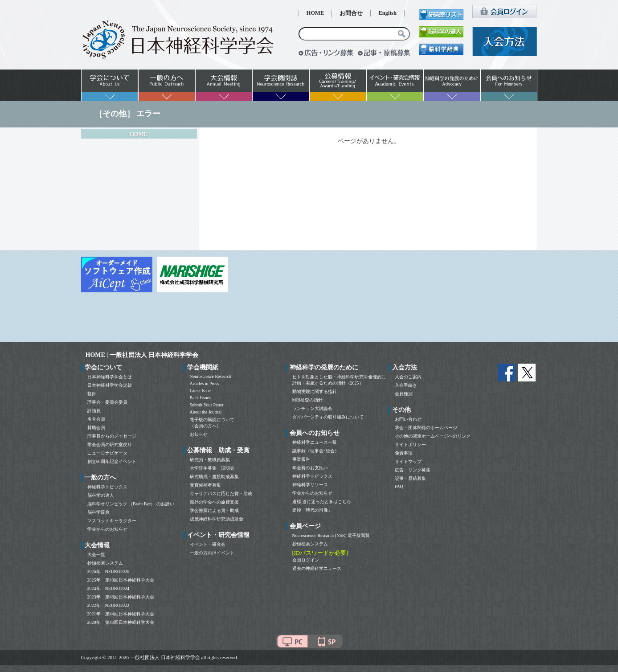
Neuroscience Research (211, 376)
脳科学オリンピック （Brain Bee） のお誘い (131, 504)
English (387, 13)
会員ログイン (306, 560)
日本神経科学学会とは (110, 377)
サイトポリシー (410, 445)
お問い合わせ (408, 419)
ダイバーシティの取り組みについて (328, 417)
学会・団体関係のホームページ (426, 428)
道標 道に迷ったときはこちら (322, 502)
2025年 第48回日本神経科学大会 (121, 580)
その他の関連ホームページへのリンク (433, 436)
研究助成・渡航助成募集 (214, 477)
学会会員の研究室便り (110, 445)
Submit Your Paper (207, 405)
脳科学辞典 (98, 512)
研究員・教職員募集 (210, 460)
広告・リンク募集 (413, 470)
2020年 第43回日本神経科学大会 (121, 622)
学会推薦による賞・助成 (214, 510)
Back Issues (201, 398)
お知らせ (199, 434)
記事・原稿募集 (410, 478)
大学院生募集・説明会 (212, 468)
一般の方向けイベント (212, 553)
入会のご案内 (408, 377)
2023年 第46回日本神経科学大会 (121, 597)
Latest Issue (201, 391)
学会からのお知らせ (107, 529)
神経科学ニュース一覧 (315, 442)
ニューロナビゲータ (107, 453)
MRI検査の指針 (308, 400)
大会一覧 (96, 555)
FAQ (399, 486)
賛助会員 (96, 428)
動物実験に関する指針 (315, 391)
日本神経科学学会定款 (110, 385)
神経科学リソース (310, 485)
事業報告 (301, 459)
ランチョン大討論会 (312, 408)
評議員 (94, 411)
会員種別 (404, 394)
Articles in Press (205, 383)
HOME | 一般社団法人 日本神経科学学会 (142, 355)
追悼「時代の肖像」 (312, 510)
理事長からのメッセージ (112, 436)
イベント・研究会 (208, 544)
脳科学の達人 (101, 495)
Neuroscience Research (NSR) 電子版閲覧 (331, 535)
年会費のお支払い (310, 468)
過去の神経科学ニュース (317, 568)
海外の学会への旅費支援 (214, 502)
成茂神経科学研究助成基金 (217, 519)
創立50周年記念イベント (112, 461)
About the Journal (206, 412)
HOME (315, 13)
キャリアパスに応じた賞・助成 (221, 494)
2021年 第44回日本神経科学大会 (121, 614)
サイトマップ (408, 461)
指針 (92, 394)
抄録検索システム (105, 563)
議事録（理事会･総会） (316, 451)
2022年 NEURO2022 (108, 605)
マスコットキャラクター (112, 521)
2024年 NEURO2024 (108, 588)
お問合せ (351, 13)
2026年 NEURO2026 (108, 572)
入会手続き (406, 385)
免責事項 (404, 453)
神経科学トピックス (107, 487)
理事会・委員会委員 (107, 402)
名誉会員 (96, 419)
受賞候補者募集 (205, 485)
